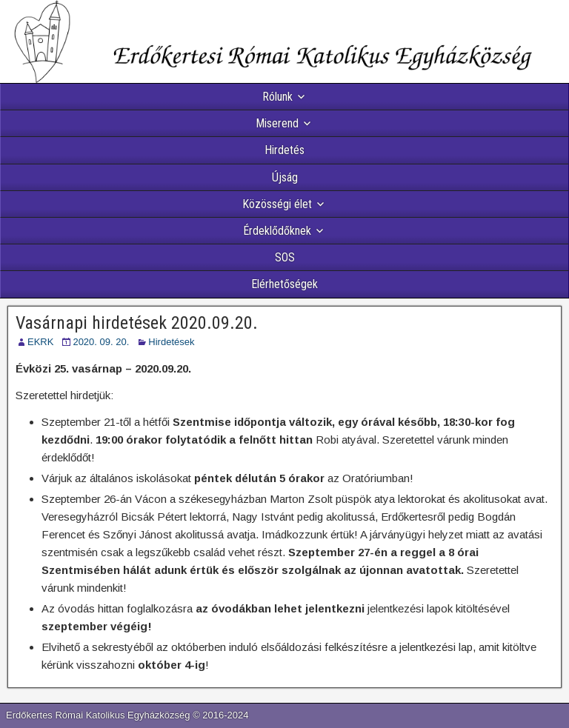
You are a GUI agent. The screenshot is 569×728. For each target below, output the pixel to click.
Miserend (277, 123)
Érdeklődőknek (277, 231)
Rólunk (277, 97)
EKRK (40, 342)
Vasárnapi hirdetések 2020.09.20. (137, 323)
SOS (285, 257)
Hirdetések (171, 342)
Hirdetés (284, 150)
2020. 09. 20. (101, 342)
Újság (285, 177)
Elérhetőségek (284, 284)
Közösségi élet (277, 204)
